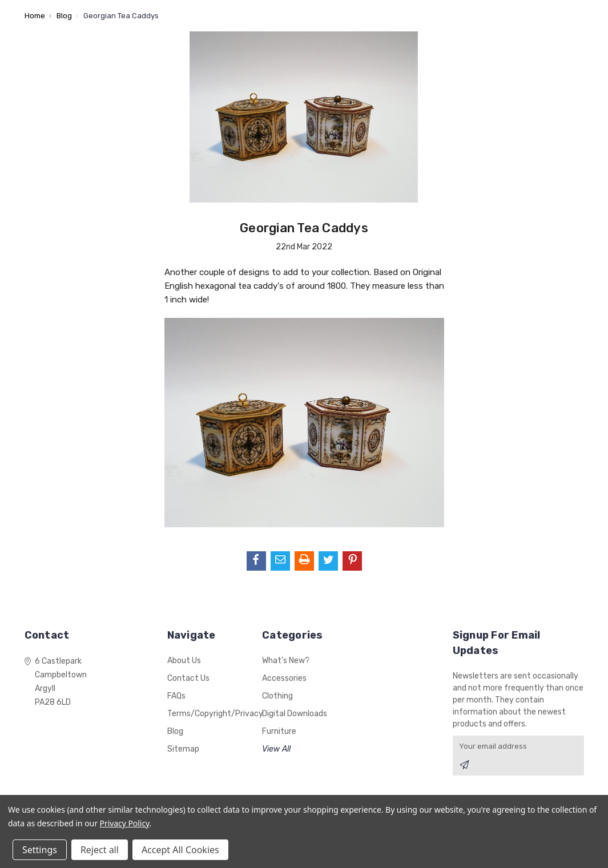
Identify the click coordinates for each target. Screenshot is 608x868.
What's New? (286, 661)
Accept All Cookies (180, 850)
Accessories (284, 678)
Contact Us (188, 678)
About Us (184, 661)
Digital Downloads (295, 714)
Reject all (100, 850)
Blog (175, 731)
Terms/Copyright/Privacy (215, 714)
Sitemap (183, 749)
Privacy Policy (125, 823)
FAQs (176, 696)
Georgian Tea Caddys (304, 228)
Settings (40, 850)
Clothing (277, 696)
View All (276, 749)
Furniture (279, 731)
